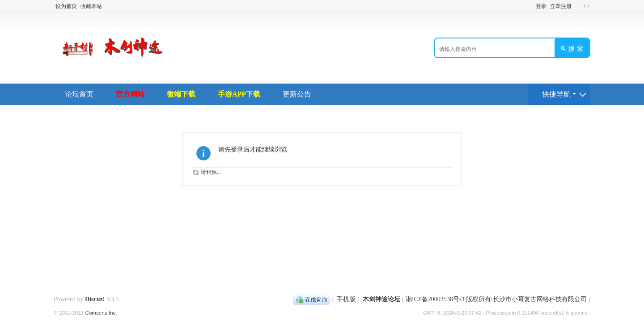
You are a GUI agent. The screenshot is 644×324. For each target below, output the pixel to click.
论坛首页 (79, 94)
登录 (541, 6)
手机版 (346, 299)
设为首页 (66, 6)
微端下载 (181, 94)
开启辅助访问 (578, 6)
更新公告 (297, 94)
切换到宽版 (586, 6)
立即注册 (561, 6)
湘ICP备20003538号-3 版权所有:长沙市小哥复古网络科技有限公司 (496, 299)
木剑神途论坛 (381, 299)
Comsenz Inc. (101, 313)
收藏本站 (91, 6)
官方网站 (130, 94)
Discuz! (95, 299)
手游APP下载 (239, 94)
